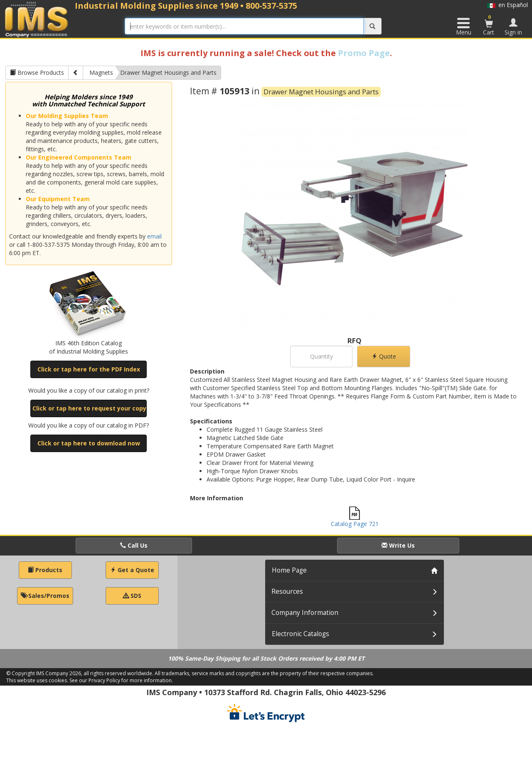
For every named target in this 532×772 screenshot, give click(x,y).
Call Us (134, 545)
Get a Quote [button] (132, 570)
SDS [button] (132, 596)
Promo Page (364, 53)
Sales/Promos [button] (45, 596)
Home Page (289, 570)
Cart (489, 25)
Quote (384, 356)
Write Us (398, 545)
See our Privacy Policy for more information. (121, 680)
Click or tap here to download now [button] (89, 443)
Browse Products (37, 73)
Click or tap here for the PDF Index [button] (89, 369)
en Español (507, 5)
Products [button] (45, 570)
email (154, 236)
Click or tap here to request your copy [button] (89, 408)
